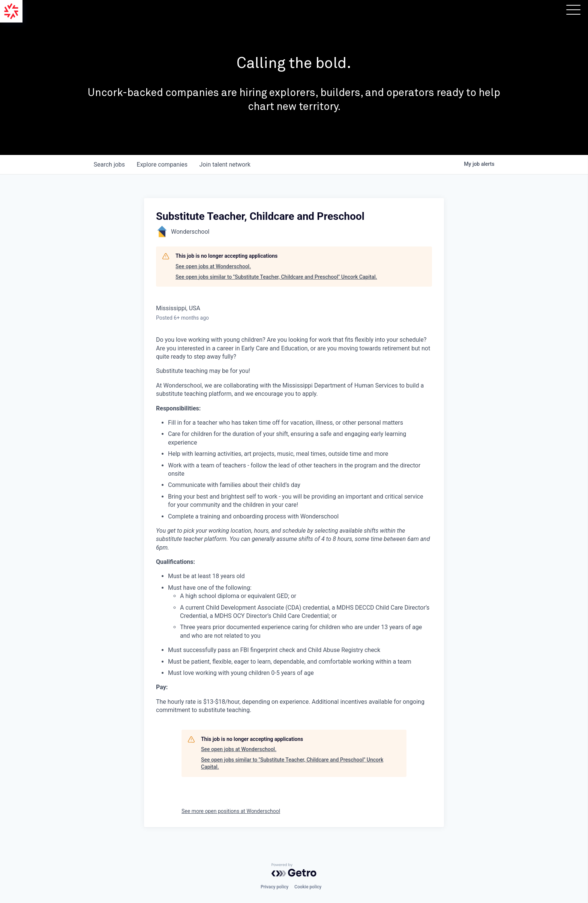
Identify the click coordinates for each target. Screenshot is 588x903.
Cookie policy (308, 887)
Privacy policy (274, 887)
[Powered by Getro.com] (294, 870)
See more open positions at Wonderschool (231, 811)
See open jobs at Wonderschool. (213, 266)
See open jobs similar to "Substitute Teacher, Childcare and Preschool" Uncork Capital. (276, 277)
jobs (109, 165)
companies (162, 165)
